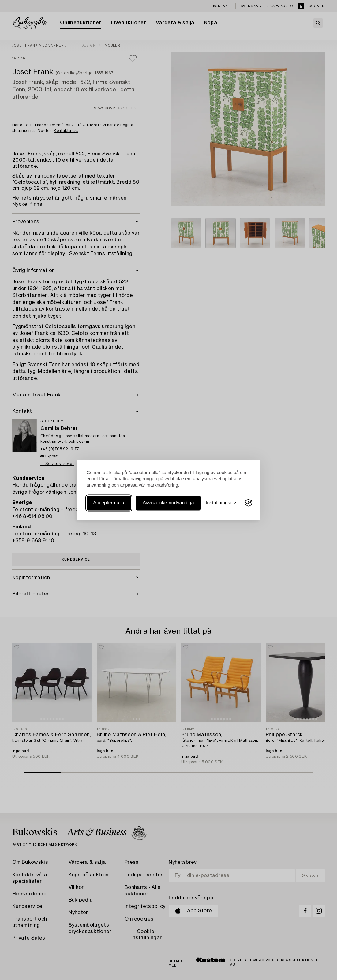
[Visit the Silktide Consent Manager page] (249, 503)
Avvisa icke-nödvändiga (168, 503)
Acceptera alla (109, 503)
